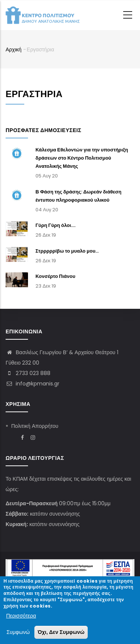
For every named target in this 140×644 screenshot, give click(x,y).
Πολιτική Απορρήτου (35, 426)
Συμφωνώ (18, 633)
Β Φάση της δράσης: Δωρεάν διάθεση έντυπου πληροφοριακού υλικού (78, 196)
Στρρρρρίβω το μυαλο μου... (67, 251)
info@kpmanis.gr (32, 384)
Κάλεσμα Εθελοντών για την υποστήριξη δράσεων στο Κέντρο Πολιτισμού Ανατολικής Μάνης (82, 158)
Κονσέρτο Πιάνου (55, 276)
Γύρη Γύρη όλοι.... (55, 225)
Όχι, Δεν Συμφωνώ (61, 633)
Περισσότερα (21, 616)
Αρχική (14, 49)
